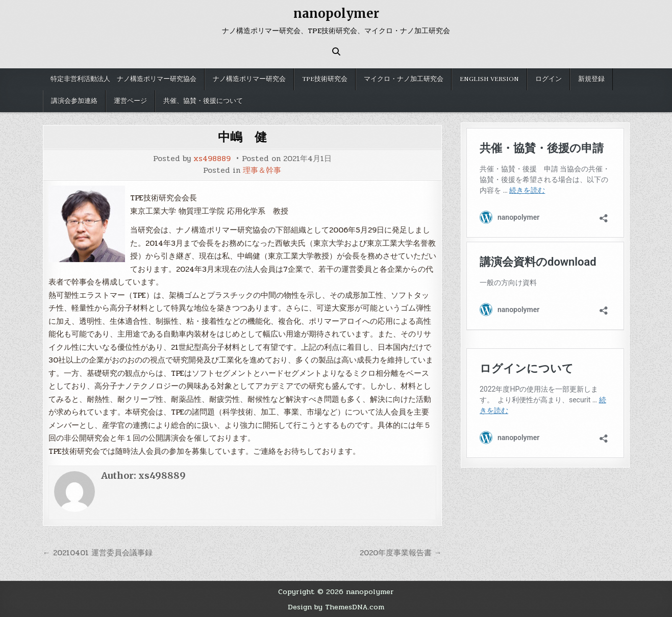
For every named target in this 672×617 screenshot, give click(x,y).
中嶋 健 (242, 137)
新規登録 (591, 79)
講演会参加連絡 (74, 101)
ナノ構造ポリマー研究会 (249, 79)
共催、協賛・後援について (203, 101)
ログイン (549, 79)
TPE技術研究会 (325, 79)
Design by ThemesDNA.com (336, 607)
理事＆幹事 (262, 171)
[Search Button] (336, 52)
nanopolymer (336, 14)
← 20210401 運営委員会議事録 (98, 553)
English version (489, 79)
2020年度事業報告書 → (401, 553)
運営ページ (130, 101)
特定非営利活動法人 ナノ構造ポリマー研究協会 (123, 79)
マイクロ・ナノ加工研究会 (404, 79)
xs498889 (212, 159)
